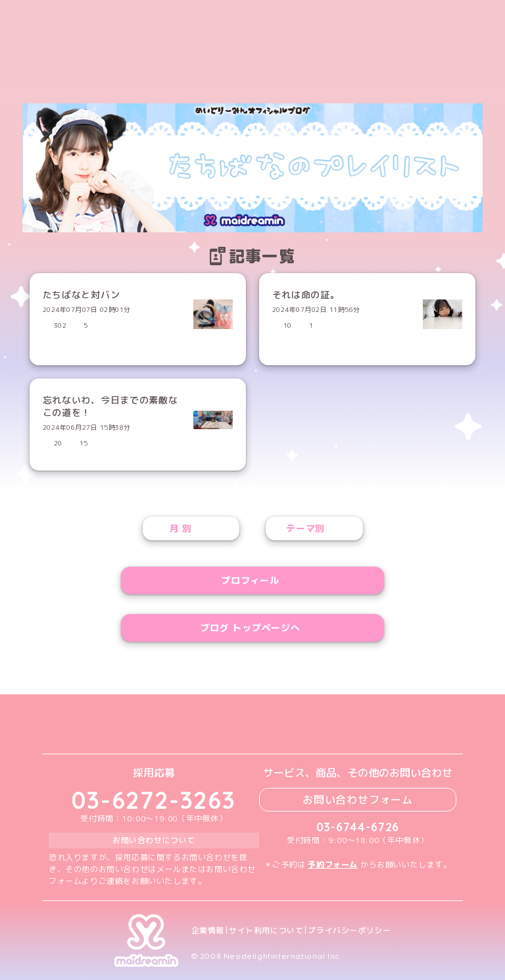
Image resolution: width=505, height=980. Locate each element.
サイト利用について (266, 931)
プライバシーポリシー (349, 931)
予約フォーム (333, 864)
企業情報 (208, 931)
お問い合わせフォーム (358, 800)
